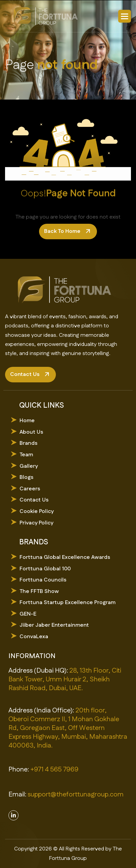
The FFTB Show (39, 591)
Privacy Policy (36, 523)
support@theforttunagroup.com (76, 794)
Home (27, 421)
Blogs (26, 477)
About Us (31, 432)
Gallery (29, 466)
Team (26, 455)
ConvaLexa (34, 637)
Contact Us (34, 500)
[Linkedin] (13, 815)
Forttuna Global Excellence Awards (65, 557)
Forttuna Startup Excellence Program (67, 603)
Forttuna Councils (43, 580)
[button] (125, 16)
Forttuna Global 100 (45, 569)
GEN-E (28, 614)
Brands (28, 443)
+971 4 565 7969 (54, 769)
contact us (25, 374)
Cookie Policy (37, 511)
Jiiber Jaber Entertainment (54, 625)
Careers (30, 489)
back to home (62, 231)
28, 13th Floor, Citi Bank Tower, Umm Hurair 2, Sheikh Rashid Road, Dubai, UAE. (65, 679)
